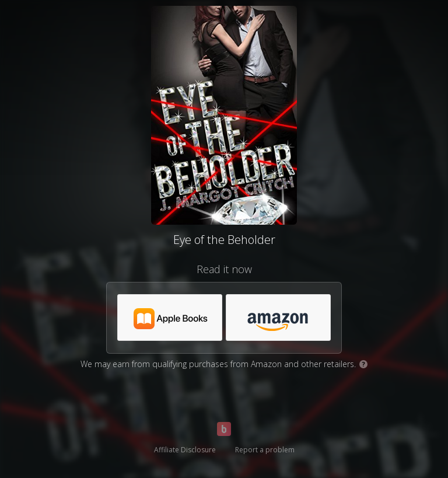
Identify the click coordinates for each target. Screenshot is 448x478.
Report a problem (265, 450)
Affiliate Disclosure (185, 450)
